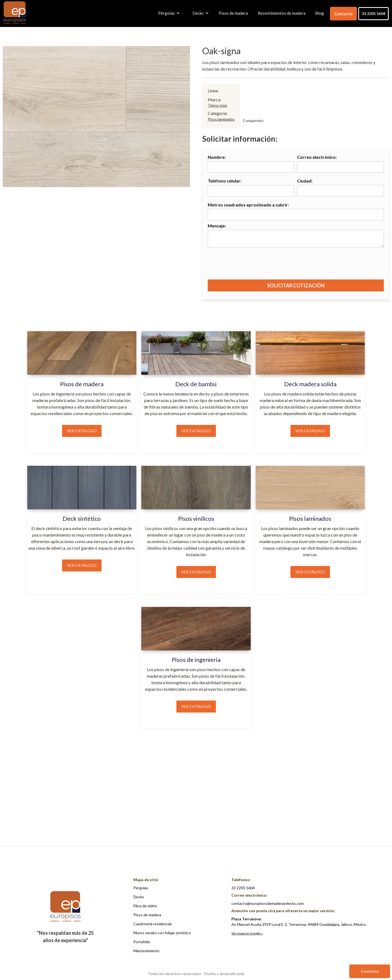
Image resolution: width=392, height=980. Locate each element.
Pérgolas (141, 888)
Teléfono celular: (225, 181)
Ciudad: (305, 181)
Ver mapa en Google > (247, 933)
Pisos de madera (233, 13)
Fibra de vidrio (145, 906)
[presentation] (296, 266)
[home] (15, 13)
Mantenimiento (146, 951)
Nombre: (217, 157)
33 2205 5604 (373, 13)
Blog (320, 13)
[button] (168, 13)
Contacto (343, 14)
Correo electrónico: (317, 157)
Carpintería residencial (152, 924)
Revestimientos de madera (282, 13)
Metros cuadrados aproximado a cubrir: (248, 205)
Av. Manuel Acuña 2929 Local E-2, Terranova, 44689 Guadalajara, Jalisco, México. (299, 922)
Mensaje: (217, 226)
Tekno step (218, 105)
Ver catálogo (82, 431)
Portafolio (142, 942)
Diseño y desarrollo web (224, 974)
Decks (139, 897)
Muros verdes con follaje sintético (162, 933)
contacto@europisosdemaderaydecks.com (268, 903)
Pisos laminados (221, 119)
